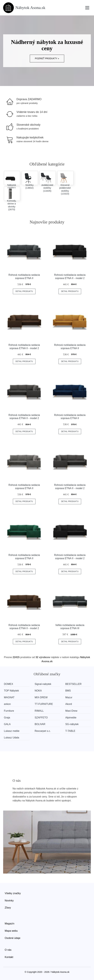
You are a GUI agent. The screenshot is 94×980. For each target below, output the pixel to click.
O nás (8, 950)
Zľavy (8, 908)
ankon (7, 704)
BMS (68, 691)
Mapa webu (11, 931)
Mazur (69, 697)
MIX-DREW (41, 697)
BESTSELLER (73, 684)
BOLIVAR (40, 724)
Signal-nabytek (43, 684)
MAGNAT (9, 697)
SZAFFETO (41, 718)
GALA (7, 724)
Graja (7, 718)
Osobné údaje (13, 938)
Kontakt (9, 957)
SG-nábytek (72, 724)
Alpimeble (71, 718)
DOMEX (9, 684)
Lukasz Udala (12, 738)
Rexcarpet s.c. (43, 731)
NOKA (38, 691)
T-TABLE (70, 731)
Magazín (9, 924)
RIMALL (39, 711)
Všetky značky (13, 893)
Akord (69, 704)
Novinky (9, 901)
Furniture (9, 711)
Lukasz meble (12, 731)
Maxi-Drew (71, 711)
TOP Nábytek (11, 691)
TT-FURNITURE (44, 704)
